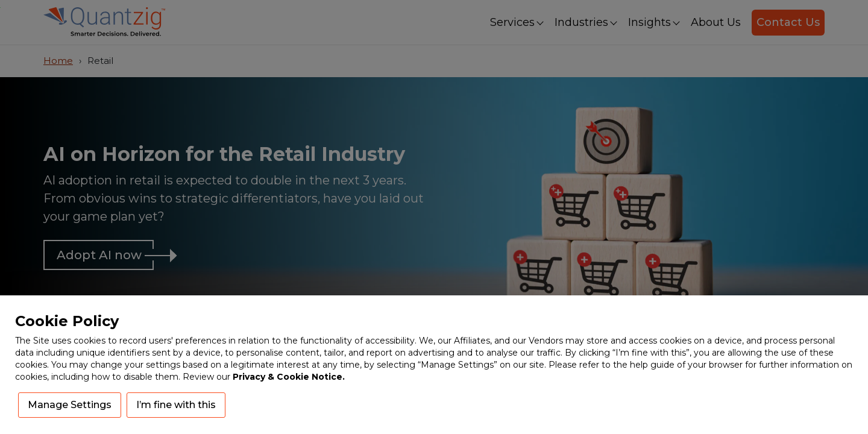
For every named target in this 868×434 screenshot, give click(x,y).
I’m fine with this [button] (176, 405)
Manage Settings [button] (70, 405)
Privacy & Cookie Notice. (289, 377)
